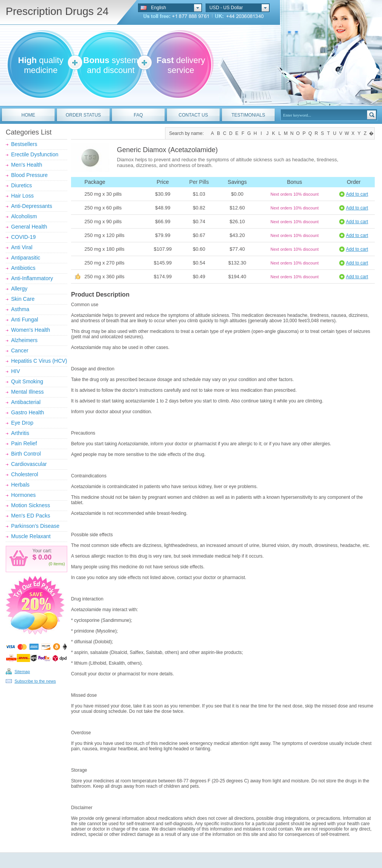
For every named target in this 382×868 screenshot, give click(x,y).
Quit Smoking (27, 381)
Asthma (20, 309)
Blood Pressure (29, 175)
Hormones (23, 495)
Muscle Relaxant (31, 536)
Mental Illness (28, 392)
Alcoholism (24, 216)
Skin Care (23, 299)
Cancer (20, 350)
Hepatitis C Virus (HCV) (39, 361)
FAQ (138, 115)
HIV (15, 371)
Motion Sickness (31, 505)
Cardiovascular (29, 464)
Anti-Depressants (32, 206)
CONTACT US (193, 115)
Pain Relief (24, 443)
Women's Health (31, 330)
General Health (29, 227)
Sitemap (22, 672)
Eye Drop (22, 423)
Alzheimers (24, 340)
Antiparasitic (26, 258)
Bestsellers (24, 144)
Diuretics (21, 185)
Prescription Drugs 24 (57, 11)
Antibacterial (26, 402)
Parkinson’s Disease (35, 526)
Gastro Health (28, 412)
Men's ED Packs (31, 516)
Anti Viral (22, 247)
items (58, 564)
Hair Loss (22, 196)
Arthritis (20, 433)
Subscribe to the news (35, 681)
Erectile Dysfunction (35, 154)
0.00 (44, 557)
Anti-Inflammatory (32, 278)
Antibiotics (23, 268)
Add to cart (357, 194)
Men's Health (27, 165)
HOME (28, 115)
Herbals (20, 485)
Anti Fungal (25, 320)
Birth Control (26, 454)
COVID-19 (23, 237)
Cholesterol (25, 474)
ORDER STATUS (83, 115)
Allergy (19, 289)
